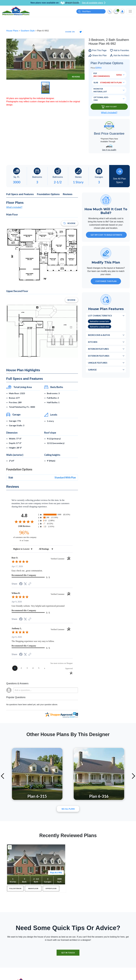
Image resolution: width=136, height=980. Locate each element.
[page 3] (27, 668)
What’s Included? (109, 113)
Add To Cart (109, 107)
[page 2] (21, 668)
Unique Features (98, 363)
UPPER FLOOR (51, 888)
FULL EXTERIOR (15, 888)
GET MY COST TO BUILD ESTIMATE (106, 235)
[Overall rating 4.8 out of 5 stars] (24, 522)
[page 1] (15, 668)
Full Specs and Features (20, 194)
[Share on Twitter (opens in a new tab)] (25, 584)
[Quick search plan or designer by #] (91, 11)
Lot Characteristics (100, 316)
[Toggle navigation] (130, 11)
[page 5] (39, 668)
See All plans (68, 809)
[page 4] (33, 668)
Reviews (68, 194)
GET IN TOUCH (68, 953)
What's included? (14, 207)
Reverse (76, 77)
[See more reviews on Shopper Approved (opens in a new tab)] (30, 584)
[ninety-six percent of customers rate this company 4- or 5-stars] (24, 536)
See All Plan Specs (119, 176)
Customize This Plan (106, 281)
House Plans (13, 31)
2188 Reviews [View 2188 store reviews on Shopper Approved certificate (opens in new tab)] (27, 526)
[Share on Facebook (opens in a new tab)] (21, 584)
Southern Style (28, 31)
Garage (92, 370)
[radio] (55, 515)
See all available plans (94, 3)
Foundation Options (48, 194)
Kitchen (93, 342)
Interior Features (98, 349)
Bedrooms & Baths (99, 335)
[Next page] (45, 668)
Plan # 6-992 (56, 872)
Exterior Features (99, 356)
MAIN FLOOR (33, 888)
